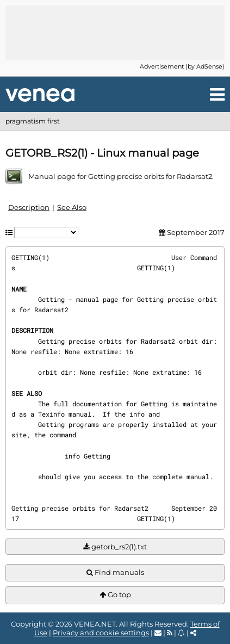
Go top (115, 595)
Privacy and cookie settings (101, 633)
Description (29, 207)
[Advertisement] (115, 33)
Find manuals (115, 572)
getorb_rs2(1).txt (115, 547)
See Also (72, 207)
